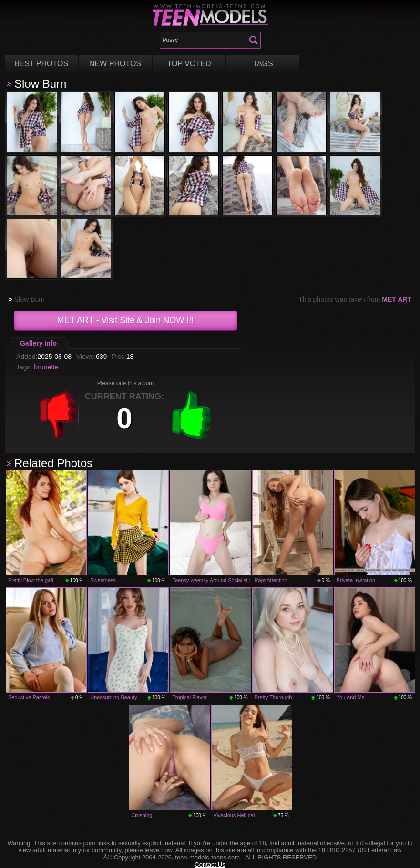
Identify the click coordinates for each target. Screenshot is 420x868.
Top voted (189, 64)
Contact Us (210, 864)
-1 (58, 415)
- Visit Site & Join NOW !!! (126, 320)
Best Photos (41, 64)
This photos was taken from (355, 299)
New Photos (115, 64)
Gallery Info (38, 343)
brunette (46, 367)
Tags (263, 64)
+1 (192, 415)
